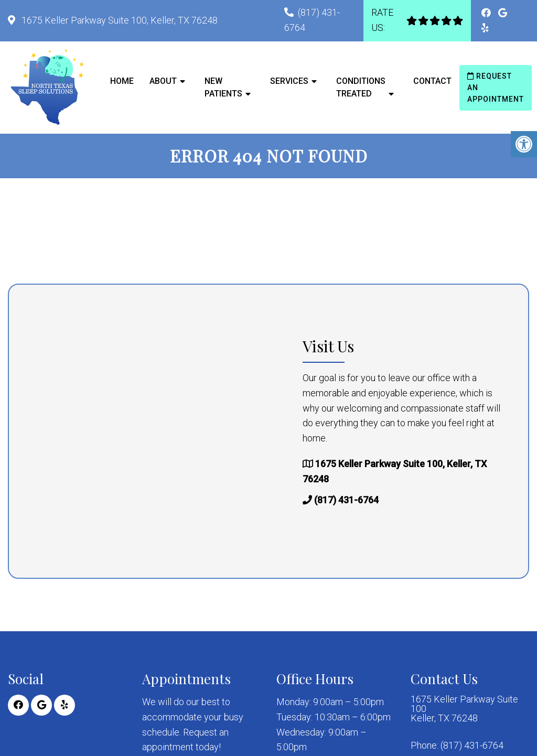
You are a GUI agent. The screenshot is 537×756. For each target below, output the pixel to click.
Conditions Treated (361, 87)
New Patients (223, 87)
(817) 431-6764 (346, 500)
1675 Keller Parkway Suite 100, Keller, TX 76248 (119, 20)
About (163, 81)
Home (122, 81)
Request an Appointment (496, 88)
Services (289, 81)
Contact (432, 81)
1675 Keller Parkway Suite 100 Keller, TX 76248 (464, 709)
